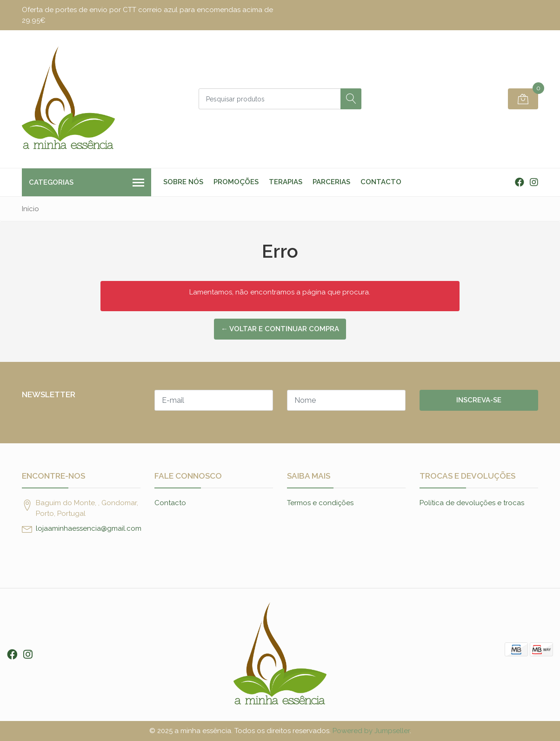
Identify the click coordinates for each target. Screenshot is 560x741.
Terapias (286, 182)
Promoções (236, 182)
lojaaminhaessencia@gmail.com (89, 528)
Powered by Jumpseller (371, 731)
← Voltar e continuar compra (280, 329)
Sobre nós (183, 182)
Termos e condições (320, 503)
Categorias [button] (87, 183)
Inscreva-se (479, 400)
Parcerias (331, 182)
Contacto (381, 182)
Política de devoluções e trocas (472, 503)
